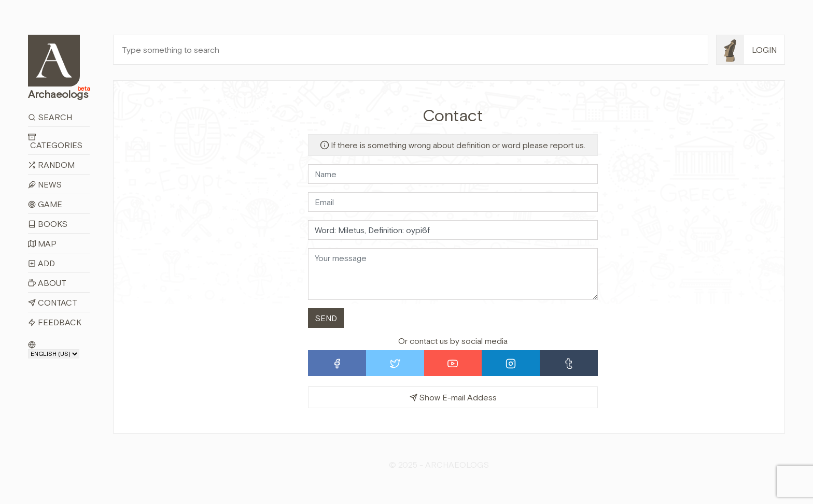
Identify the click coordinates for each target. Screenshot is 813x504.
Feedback (55, 322)
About (47, 283)
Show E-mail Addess (453, 397)
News (45, 184)
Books (48, 224)
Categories (55, 141)
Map (42, 243)
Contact (53, 303)
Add (41, 263)
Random (51, 165)
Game (45, 204)
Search (50, 117)
